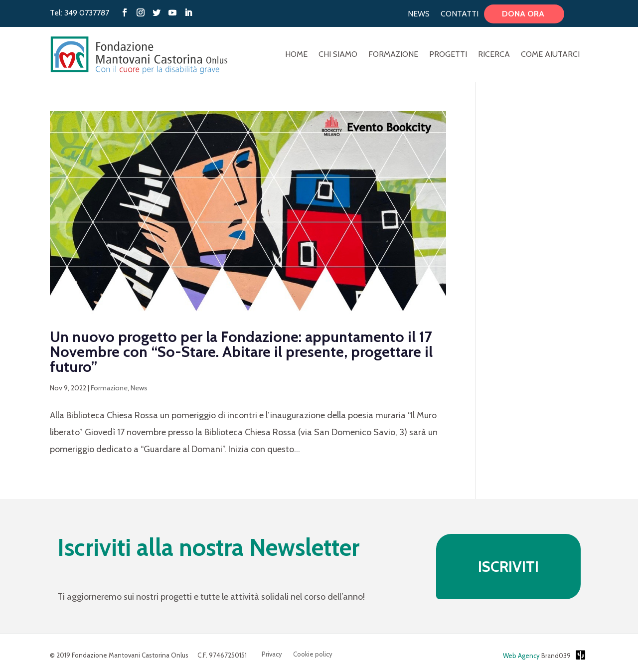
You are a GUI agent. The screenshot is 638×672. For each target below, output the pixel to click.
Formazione (393, 55)
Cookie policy (313, 654)
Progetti (448, 55)
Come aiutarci (550, 55)
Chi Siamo (338, 55)
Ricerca (494, 55)
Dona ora (524, 14)
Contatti (460, 14)
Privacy (272, 654)
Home (296, 55)
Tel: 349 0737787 (80, 13)
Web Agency (521, 656)
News (419, 14)
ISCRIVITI (508, 567)
